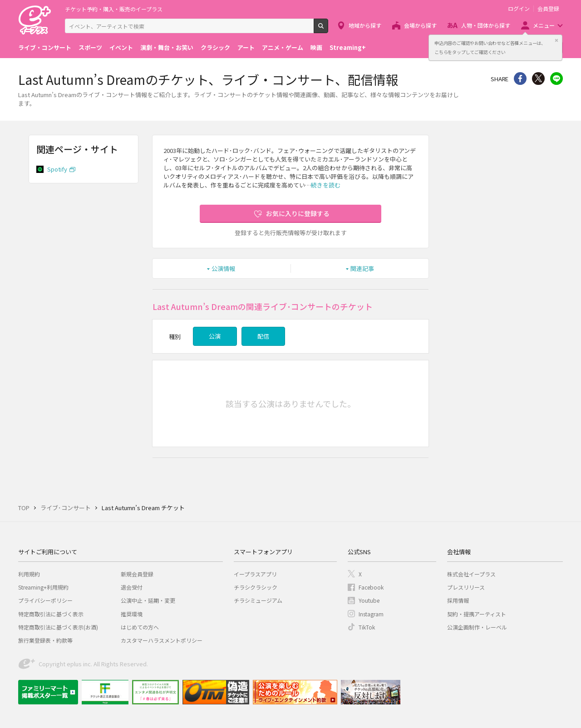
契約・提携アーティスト (477, 614)
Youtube (369, 600)
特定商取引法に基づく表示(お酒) (58, 627)
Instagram (371, 614)
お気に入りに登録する (298, 213)
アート (246, 47)
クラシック (215, 47)
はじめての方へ (140, 627)
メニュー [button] (544, 25)
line (556, 79)
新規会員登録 (137, 574)
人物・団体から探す (486, 25)
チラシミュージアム (258, 600)
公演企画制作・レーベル (477, 627)
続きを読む (326, 185)
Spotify (57, 169)
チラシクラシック (256, 587)
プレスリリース (466, 587)
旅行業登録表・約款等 (45, 640)
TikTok (367, 627)
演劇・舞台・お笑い (167, 47)
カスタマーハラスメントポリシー (162, 640)
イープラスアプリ (255, 574)
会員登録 (548, 9)
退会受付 (132, 587)
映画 (316, 47)
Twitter (538, 79)
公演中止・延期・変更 (148, 600)
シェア (520, 79)
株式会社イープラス (471, 574)
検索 (328, 30)
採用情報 (458, 600)
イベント (121, 47)
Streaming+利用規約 (43, 587)
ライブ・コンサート (45, 47)
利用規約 (29, 574)
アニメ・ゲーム (283, 47)
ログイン (519, 9)
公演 (215, 336)
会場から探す (420, 25)
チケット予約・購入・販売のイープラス (114, 9)
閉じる (556, 40)
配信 (263, 336)
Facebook (371, 587)
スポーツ (90, 47)
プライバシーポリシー (45, 600)
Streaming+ (348, 47)
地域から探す (365, 25)
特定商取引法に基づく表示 (51, 614)
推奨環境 (132, 614)
